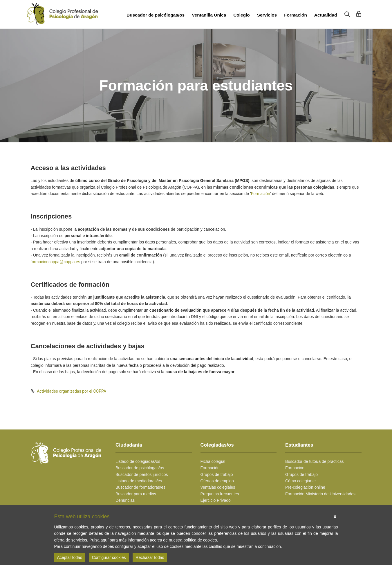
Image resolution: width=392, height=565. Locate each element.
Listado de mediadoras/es (139, 481)
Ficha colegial (213, 461)
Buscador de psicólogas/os (156, 15)
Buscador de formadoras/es (140, 487)
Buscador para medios (136, 494)
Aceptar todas (70, 557)
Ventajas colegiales (218, 487)
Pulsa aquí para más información (119, 540)
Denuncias (125, 500)
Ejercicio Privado (216, 500)
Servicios (267, 15)
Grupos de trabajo (217, 474)
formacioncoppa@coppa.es (56, 262)
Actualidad (326, 15)
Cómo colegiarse (300, 481)
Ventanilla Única (209, 15)
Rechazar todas (150, 557)
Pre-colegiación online (305, 487)
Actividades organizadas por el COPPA (72, 391)
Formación (296, 15)
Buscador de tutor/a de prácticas (315, 461)
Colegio (241, 15)
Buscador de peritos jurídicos (142, 474)
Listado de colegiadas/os (138, 461)
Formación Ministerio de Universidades (320, 494)
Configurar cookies (109, 557)
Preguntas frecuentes (220, 494)
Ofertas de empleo (217, 481)
